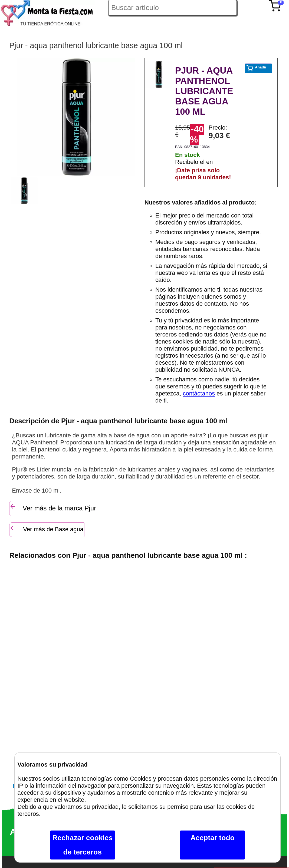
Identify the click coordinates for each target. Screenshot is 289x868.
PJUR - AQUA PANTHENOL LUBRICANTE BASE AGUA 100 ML (204, 91)
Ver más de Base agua (46, 529)
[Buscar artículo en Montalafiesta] (173, 8)
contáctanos (199, 393)
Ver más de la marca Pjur (53, 507)
